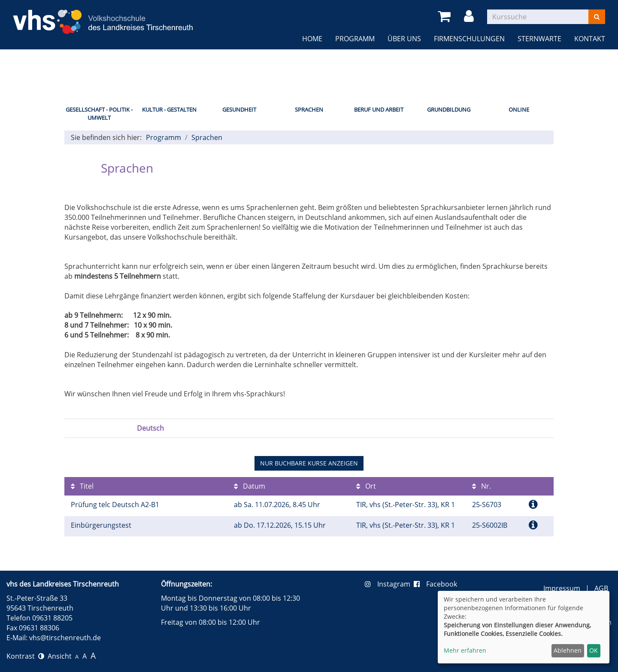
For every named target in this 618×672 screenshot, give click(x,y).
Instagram (389, 584)
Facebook (435, 584)
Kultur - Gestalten (169, 109)
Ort (366, 486)
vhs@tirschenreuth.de (65, 638)
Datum (250, 486)
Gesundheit (239, 109)
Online (519, 109)
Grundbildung (449, 109)
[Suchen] (597, 17)
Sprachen (309, 109)
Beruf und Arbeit (379, 109)
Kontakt (590, 39)
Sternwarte (539, 39)
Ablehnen (568, 650)
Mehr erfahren (465, 650)
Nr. (482, 486)
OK (594, 650)
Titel (82, 486)
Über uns (404, 39)
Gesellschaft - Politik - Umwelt (99, 114)
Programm (355, 39)
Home (312, 39)
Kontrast (25, 656)
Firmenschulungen (469, 39)
